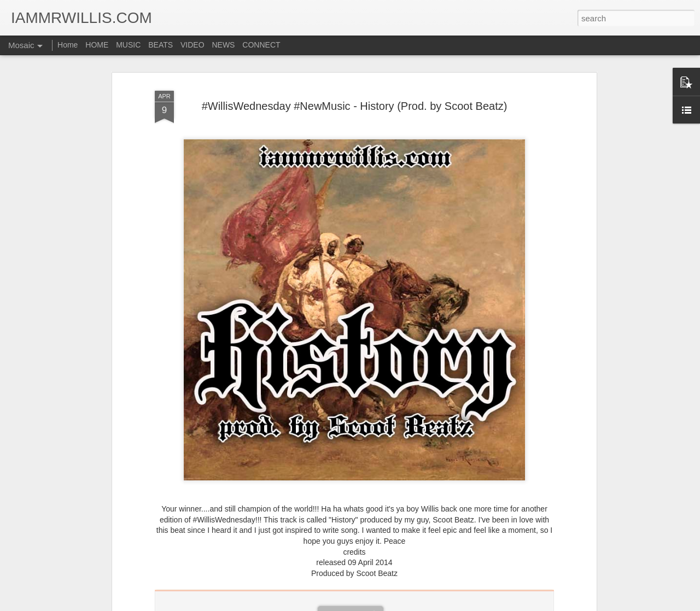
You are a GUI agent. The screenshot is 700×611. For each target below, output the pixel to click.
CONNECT (261, 45)
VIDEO (192, 45)
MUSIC (128, 45)
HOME (97, 45)
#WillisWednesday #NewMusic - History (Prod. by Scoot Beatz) (355, 106)
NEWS (223, 45)
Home (68, 45)
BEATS (161, 45)
